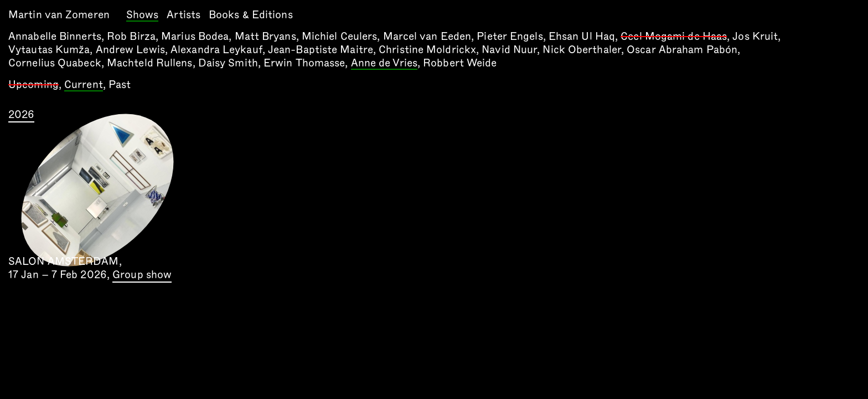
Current (84, 85)
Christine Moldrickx (427, 50)
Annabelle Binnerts (55, 36)
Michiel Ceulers (340, 36)
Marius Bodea (195, 36)
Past (120, 85)
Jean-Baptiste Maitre (321, 50)
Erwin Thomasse (304, 63)
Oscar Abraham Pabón (682, 50)
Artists (184, 15)
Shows (143, 16)
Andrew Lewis (130, 50)
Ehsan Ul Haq (582, 36)
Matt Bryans (265, 36)
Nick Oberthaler (582, 50)
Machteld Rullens (150, 63)
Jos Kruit (755, 36)
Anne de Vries (384, 64)
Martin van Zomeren (59, 15)
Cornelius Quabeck (55, 63)
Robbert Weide (460, 63)
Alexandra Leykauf (216, 50)
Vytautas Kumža (49, 50)
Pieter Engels (510, 36)
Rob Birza (131, 36)
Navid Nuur (509, 50)
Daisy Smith (228, 63)
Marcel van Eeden (427, 36)
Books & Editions (251, 15)
